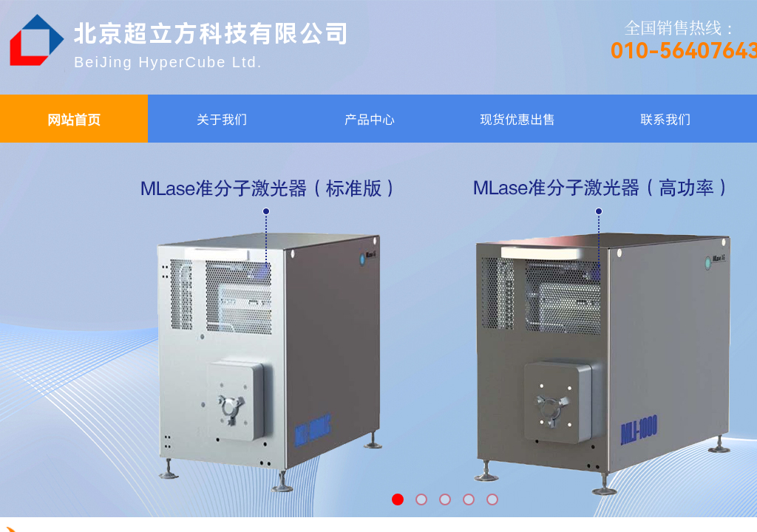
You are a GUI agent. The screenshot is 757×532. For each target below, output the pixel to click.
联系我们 (665, 119)
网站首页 (74, 119)
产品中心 (370, 119)
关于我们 (222, 119)
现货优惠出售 (517, 119)
